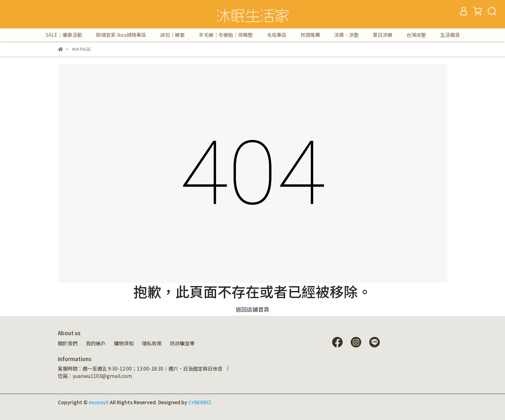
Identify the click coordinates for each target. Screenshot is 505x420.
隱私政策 (152, 343)
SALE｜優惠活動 (64, 35)
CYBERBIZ (200, 402)
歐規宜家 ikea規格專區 (121, 35)
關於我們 (68, 343)
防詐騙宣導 (182, 343)
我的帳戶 (96, 343)
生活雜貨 (450, 35)
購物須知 (124, 343)
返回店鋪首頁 (252, 309)
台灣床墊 (416, 35)
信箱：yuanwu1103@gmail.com (95, 376)
